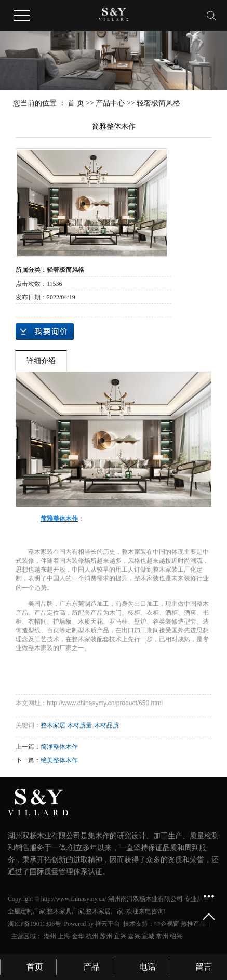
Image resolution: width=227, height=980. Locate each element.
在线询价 (45, 332)
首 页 (76, 103)
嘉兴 (134, 936)
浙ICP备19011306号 (34, 924)
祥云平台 (108, 924)
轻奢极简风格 (158, 103)
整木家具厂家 (65, 911)
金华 (78, 936)
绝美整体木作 (59, 760)
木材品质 (106, 725)
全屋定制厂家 (26, 911)
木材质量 (79, 725)
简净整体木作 (59, 747)
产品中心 (110, 103)
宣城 (148, 936)
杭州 (92, 936)
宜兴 (120, 936)
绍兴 (176, 936)
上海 (64, 936)
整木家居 (53, 725)
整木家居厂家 (104, 911)
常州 (162, 936)
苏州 (106, 936)
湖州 (50, 936)
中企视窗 (167, 924)
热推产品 (193, 924)
